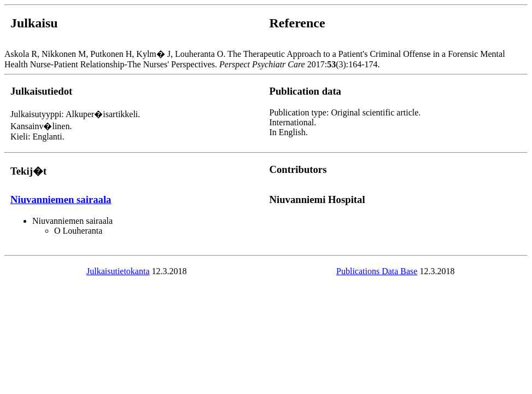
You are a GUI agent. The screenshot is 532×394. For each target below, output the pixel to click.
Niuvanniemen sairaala (61, 199)
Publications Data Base (377, 271)
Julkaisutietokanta (118, 271)
